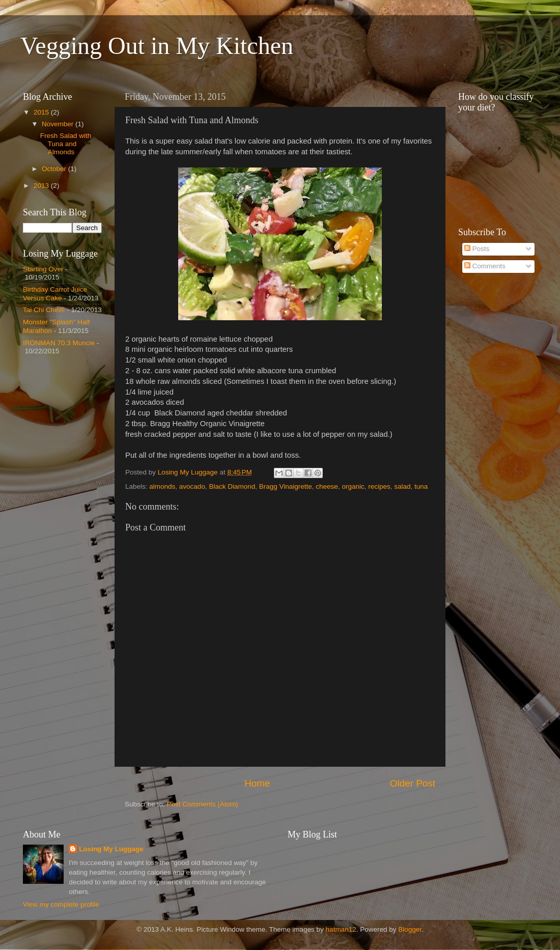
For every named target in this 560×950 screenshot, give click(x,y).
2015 (42, 112)
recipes (379, 486)
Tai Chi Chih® (44, 310)
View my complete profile (61, 904)
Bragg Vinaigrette (286, 486)
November (59, 124)
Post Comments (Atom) (203, 804)
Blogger (410, 929)
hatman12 (341, 929)
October (55, 169)
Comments (485, 266)
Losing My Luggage (111, 849)
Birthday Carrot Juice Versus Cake (55, 294)
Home (257, 783)
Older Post (413, 783)
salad (402, 486)
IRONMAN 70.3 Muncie (59, 343)
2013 (42, 186)
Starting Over (43, 269)
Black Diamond (232, 486)
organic (353, 486)
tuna (421, 486)
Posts (477, 249)
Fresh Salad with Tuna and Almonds (66, 144)
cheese (327, 486)
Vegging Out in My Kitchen (157, 46)
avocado (192, 486)
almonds (162, 486)
